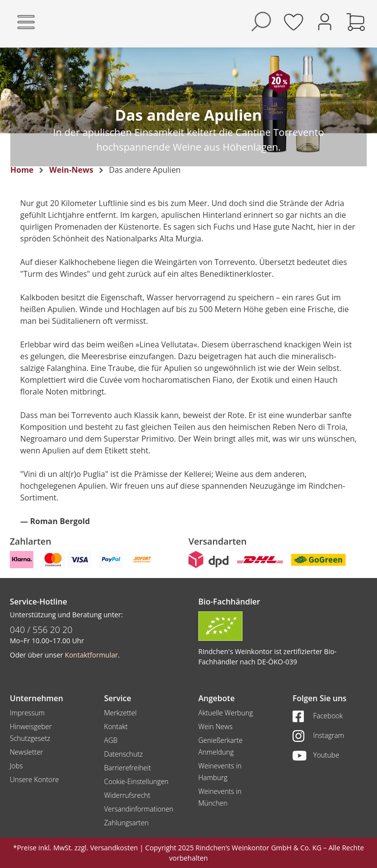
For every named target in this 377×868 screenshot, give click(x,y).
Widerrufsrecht (127, 795)
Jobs (16, 766)
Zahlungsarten (126, 823)
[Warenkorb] (356, 22)
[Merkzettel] (294, 22)
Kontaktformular (91, 655)
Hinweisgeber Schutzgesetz (31, 732)
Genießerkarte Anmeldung (220, 746)
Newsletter (27, 752)
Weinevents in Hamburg (220, 772)
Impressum (27, 713)
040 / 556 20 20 (41, 630)
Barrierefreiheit (127, 768)
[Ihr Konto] (325, 21)
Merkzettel (120, 713)
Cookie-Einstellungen (136, 781)
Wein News (215, 726)
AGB (111, 740)
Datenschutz (123, 754)
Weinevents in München (220, 797)
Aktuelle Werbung (226, 713)
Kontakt (116, 726)
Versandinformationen (139, 809)
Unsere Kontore (34, 779)
